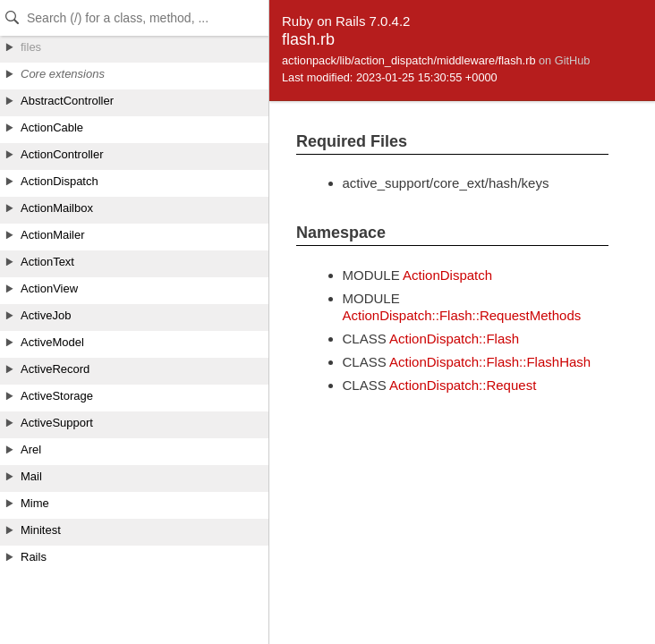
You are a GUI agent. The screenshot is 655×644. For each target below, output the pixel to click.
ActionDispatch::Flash (454, 339)
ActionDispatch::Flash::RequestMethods (462, 315)
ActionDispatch (447, 275)
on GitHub (564, 60)
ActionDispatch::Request (463, 385)
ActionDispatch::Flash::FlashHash (490, 362)
